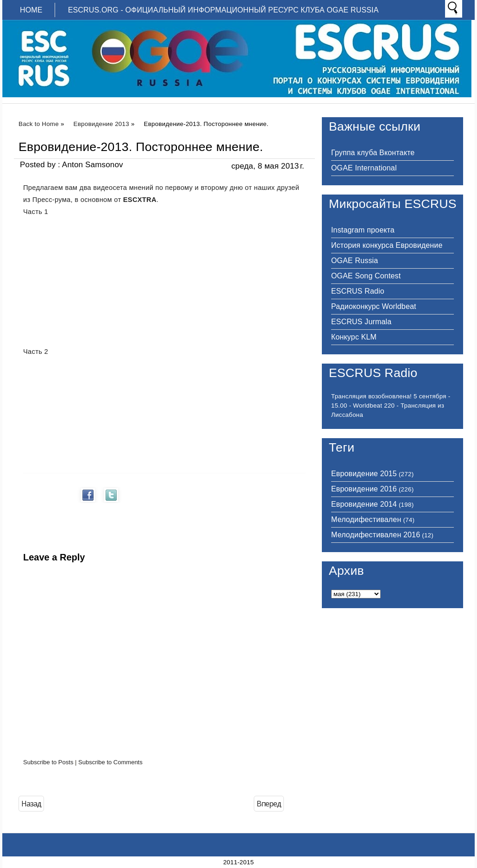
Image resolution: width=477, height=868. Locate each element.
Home (31, 10)
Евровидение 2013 (101, 124)
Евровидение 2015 (364, 474)
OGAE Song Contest (366, 276)
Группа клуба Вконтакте (373, 153)
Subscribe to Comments (110, 762)
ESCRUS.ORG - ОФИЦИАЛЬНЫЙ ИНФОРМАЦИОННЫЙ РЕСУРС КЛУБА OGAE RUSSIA (223, 10)
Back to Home (39, 124)
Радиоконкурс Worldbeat (374, 306)
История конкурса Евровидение (387, 245)
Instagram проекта (363, 230)
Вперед (269, 804)
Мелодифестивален (366, 519)
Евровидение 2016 (364, 489)
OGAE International (364, 168)
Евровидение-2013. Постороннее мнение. (141, 147)
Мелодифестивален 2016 (376, 535)
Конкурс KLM (354, 337)
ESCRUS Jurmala (361, 322)
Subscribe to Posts (48, 762)
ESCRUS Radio (358, 291)
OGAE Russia (355, 261)
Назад (31, 804)
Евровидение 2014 (364, 504)
